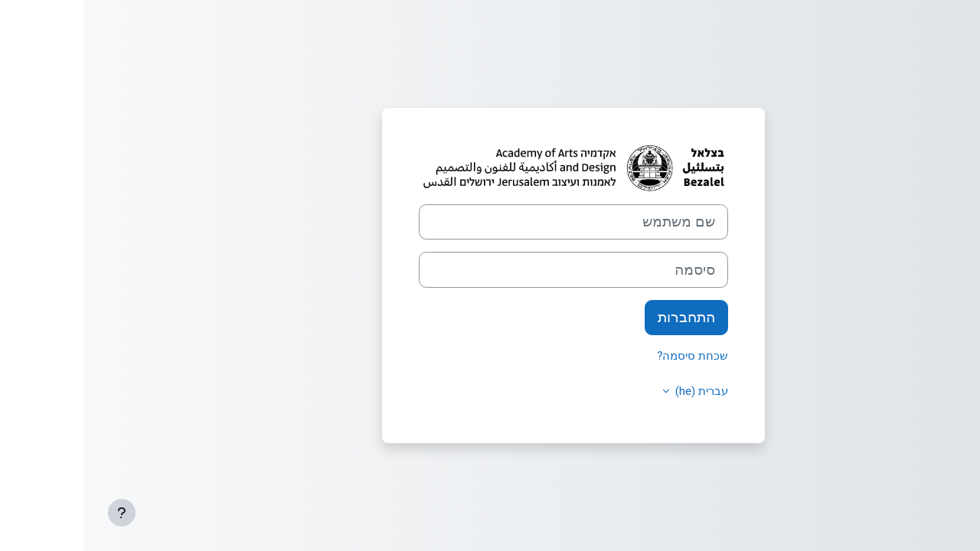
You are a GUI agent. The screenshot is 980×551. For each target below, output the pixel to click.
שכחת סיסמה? (609, 356)
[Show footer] (38, 513)
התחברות (603, 318)
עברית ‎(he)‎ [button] (617, 391)
